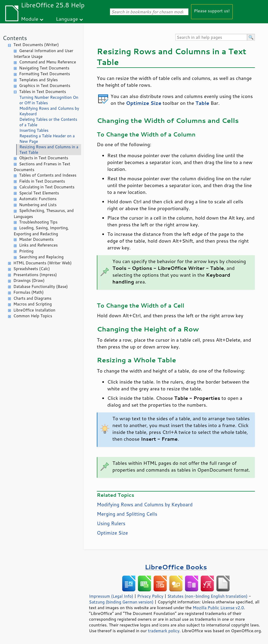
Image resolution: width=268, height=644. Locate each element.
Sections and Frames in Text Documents (42, 167)
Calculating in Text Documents (47, 187)
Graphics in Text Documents (45, 86)
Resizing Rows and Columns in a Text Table (49, 150)
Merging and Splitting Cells (127, 514)
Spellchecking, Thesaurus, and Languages (44, 214)
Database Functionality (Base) (41, 286)
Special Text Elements (39, 193)
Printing (26, 251)
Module (30, 19)
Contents (15, 38)
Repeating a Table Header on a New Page (47, 139)
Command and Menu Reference (48, 62)
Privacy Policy (150, 596)
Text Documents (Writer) (36, 45)
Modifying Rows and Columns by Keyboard (49, 111)
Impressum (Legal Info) (111, 596)
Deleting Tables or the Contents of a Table (48, 122)
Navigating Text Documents (44, 68)
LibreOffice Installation (34, 310)
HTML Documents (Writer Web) (43, 263)
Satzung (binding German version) (121, 602)
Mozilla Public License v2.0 (218, 608)
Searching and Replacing (41, 257)
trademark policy (164, 631)
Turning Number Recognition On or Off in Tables (49, 100)
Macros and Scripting (33, 304)
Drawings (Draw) (29, 280)
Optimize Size (112, 533)
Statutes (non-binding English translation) (207, 596)
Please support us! (212, 11)
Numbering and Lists (38, 205)
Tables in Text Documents (43, 92)
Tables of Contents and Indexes (48, 175)
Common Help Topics (33, 316)
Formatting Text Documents (44, 74)
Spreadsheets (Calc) (32, 269)
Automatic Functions (38, 199)
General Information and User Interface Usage (43, 54)
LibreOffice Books (176, 567)
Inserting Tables (34, 130)
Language (67, 19)
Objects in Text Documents (44, 158)
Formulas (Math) (29, 292)
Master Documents (36, 239)
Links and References (38, 245)
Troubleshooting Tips (38, 222)
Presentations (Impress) (35, 275)
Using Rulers (111, 523)
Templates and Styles (38, 80)
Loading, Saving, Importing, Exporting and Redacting (41, 231)
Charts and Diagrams (32, 298)
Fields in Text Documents (42, 181)
